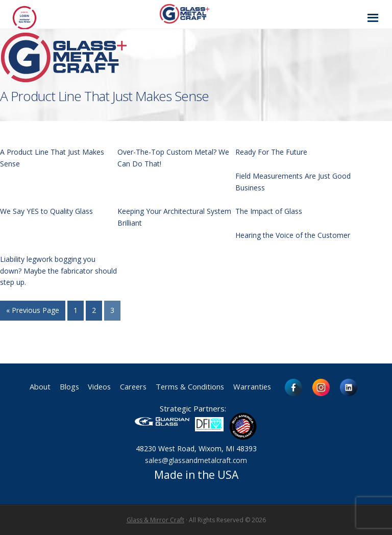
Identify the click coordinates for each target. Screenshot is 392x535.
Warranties (260, 387)
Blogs (62, 387)
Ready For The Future (271, 152)
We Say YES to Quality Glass (46, 211)
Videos (94, 387)
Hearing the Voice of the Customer (293, 235)
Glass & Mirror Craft (155, 520)
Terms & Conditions (192, 387)
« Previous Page (33, 310)
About (31, 387)
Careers (131, 387)
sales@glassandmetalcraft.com (196, 460)
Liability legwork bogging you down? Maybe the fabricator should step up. (58, 271)
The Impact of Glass (269, 211)
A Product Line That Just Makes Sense (104, 96)
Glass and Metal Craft (195, 14)
